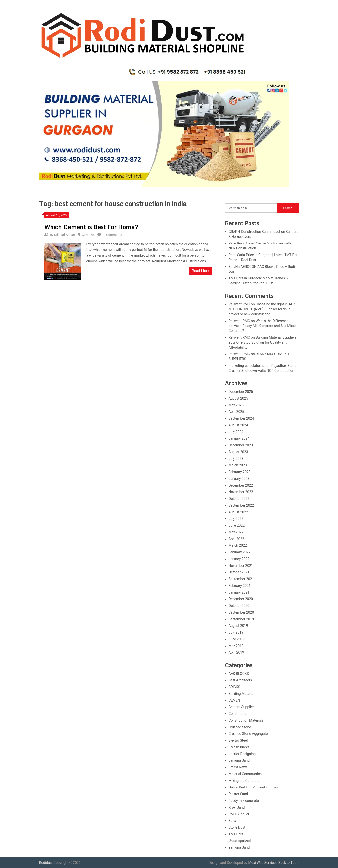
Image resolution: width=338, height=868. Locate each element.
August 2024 (238, 425)
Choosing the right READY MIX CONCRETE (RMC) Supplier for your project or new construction (262, 309)
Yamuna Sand (239, 847)
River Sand (237, 807)
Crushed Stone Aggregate (248, 734)
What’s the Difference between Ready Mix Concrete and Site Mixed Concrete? (263, 326)
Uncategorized (240, 841)
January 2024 (239, 438)
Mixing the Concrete (244, 781)
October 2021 (239, 572)
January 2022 (239, 559)
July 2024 (236, 432)
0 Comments (113, 235)
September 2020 (241, 612)
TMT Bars (236, 834)
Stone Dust (237, 827)
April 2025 (236, 412)
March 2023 (238, 465)
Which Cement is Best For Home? (91, 227)
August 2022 (238, 512)
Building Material (242, 694)
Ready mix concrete (244, 801)
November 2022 (241, 492)
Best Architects (240, 680)
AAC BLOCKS (239, 674)
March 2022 (238, 545)
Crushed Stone (240, 727)
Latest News (238, 767)
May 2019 (236, 646)
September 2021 (241, 579)
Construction (238, 714)
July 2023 (236, 459)
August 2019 (238, 626)
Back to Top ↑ (289, 863)
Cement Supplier (241, 707)
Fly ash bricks (239, 747)
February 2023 (240, 472)
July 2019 (236, 632)
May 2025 (236, 405)
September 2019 (241, 619)
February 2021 (240, 586)
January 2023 (239, 479)
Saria (233, 821)
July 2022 (236, 519)
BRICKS (234, 687)
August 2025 (238, 398)
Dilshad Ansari (65, 235)
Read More (200, 271)
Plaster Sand (238, 794)
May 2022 (236, 532)
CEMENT (88, 235)
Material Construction (245, 774)
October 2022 (239, 499)
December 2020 (241, 599)
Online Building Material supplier (253, 787)
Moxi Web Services (263, 863)
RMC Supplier (239, 814)
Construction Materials (246, 720)
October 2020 (239, 606)
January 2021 (239, 592)
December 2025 (241, 392)
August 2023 (238, 452)
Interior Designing (242, 754)
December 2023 (241, 445)
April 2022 (236, 539)
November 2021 (241, 566)
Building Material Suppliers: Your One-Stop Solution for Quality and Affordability (263, 342)
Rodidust (46, 863)
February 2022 (240, 552)
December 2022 (241, 485)
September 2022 (241, 505)
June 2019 (237, 639)
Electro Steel (238, 740)
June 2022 (237, 525)
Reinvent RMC (239, 304)
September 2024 (241, 418)
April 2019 (236, 652)
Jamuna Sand (239, 760)
